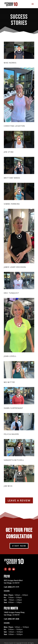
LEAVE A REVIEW (19, 501)
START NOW (19, 546)
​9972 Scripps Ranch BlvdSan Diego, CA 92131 (13, 582)
